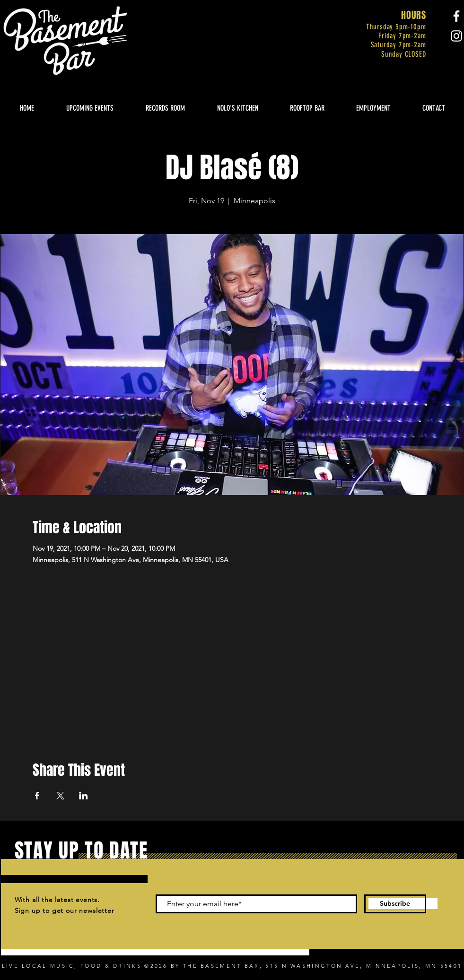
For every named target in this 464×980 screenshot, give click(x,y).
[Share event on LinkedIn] (83, 796)
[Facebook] (456, 16)
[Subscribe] (395, 904)
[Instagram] (456, 36)
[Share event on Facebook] (37, 796)
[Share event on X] (60, 796)
